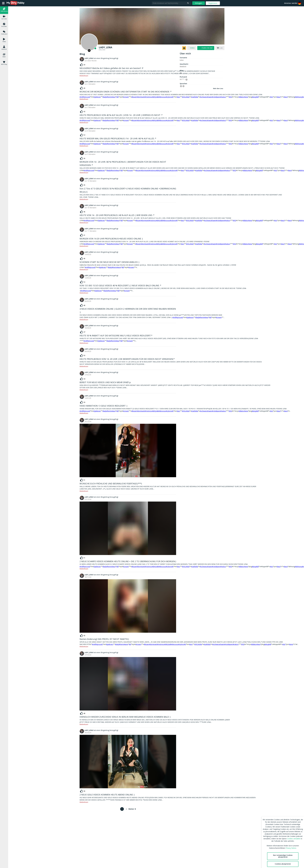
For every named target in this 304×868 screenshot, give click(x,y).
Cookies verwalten (294, 839)
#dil (257, 97)
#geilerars (97, 97)
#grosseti (87, 97)
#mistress (148, 97)
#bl (117, 97)
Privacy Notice (291, 848)
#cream (126, 97)
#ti (173, 97)
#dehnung (299, 97)
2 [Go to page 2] (126, 809)
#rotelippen (229, 644)
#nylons (169, 97)
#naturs (227, 170)
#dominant (141, 97)
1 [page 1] (122, 809)
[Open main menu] (3, 3)
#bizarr (134, 97)
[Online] (89, 42)
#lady (105, 97)
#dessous (162, 97)
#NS (230, 97)
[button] (300, 3)
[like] (83, 65)
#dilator (241, 97)
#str (272, 97)
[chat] (206, 48)
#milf (81, 97)
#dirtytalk (155, 97)
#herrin (109, 97)
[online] (192, 48)
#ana (114, 97)
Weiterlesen (84, 76)
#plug (254, 97)
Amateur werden (291, 3)
